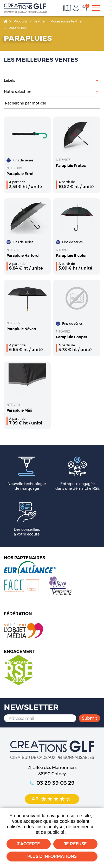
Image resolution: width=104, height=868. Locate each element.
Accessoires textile (66, 21)
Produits (21, 21)
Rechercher (97, 103)
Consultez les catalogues (68, 8)
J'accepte (29, 844)
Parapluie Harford (23, 255)
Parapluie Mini (19, 410)
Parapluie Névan (21, 329)
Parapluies (18, 28)
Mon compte (76, 8)
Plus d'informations (52, 856)
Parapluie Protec (71, 166)
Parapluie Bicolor (71, 255)
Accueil (6, 21)
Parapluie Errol (20, 174)
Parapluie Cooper (72, 337)
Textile (39, 21)
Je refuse (75, 844)
